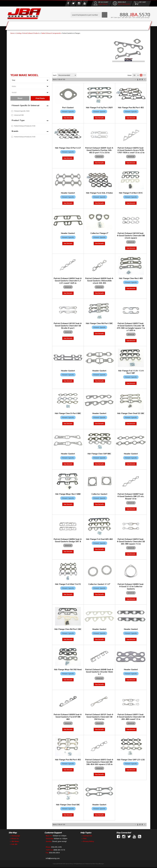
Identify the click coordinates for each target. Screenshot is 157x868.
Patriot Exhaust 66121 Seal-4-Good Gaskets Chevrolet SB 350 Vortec (99, 717)
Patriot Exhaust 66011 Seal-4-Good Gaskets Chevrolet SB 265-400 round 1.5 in (131, 717)
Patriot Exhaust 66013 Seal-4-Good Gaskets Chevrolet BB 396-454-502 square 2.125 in (99, 762)
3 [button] (142, 824)
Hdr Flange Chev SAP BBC (99, 454)
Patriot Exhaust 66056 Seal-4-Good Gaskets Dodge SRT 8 (68, 540)
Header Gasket (68, 371)
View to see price (68, 293)
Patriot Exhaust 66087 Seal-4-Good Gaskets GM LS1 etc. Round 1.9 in (131, 496)
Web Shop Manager (98, 864)
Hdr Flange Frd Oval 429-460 (99, 539)
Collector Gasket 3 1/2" (99, 584)
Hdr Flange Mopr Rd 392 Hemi (68, 669)
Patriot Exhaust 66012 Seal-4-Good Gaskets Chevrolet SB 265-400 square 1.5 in (131, 541)
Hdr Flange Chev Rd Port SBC (99, 323)
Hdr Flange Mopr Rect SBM (68, 494)
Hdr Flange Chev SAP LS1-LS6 (131, 760)
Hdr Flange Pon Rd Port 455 (68, 760)
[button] (135, 825)
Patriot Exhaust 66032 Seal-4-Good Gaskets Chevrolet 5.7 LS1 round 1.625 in (68, 281)
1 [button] (138, 824)
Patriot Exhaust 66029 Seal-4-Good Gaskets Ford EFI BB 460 (68, 717)
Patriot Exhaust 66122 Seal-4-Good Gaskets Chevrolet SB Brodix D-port (68, 326)
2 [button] (140, 824)
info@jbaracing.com (53, 858)
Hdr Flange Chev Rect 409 (131, 278)
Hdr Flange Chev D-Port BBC (68, 413)
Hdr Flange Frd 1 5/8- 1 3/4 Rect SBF (131, 372)
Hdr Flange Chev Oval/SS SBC (131, 413)
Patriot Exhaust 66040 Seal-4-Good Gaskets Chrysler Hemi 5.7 (99, 672)
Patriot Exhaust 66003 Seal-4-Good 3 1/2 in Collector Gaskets (131, 586)
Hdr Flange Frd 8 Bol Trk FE (68, 584)
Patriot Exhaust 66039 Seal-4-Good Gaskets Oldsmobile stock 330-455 (99, 281)
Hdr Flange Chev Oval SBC (68, 805)
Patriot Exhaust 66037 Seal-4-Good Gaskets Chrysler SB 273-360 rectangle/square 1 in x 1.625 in (131, 327)
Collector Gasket (99, 494)
